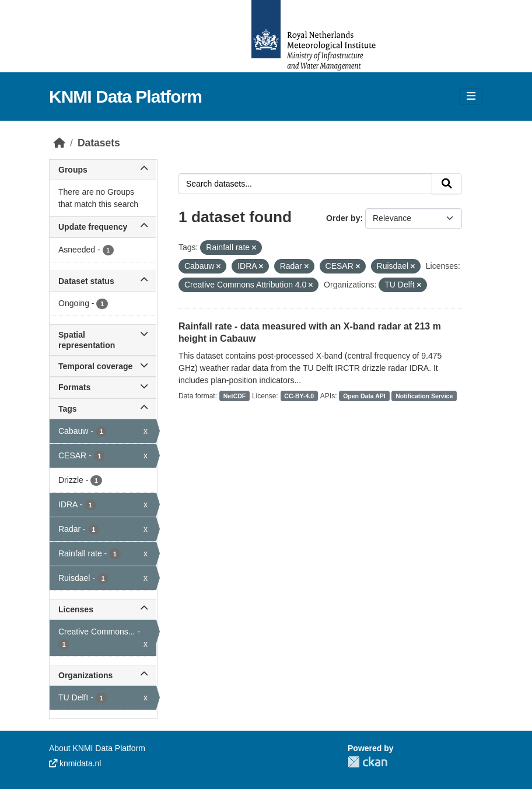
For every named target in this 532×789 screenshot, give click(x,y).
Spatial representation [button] (103, 340)
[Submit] (447, 184)
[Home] (60, 143)
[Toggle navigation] (471, 97)
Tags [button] (103, 409)
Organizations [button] (103, 675)
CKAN (367, 762)
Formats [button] (103, 387)
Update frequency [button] (103, 227)
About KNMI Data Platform (97, 748)
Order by (343, 218)
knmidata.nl (75, 763)
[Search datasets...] (305, 184)
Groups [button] (103, 170)
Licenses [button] (103, 609)
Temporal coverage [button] (103, 366)
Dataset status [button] (103, 281)
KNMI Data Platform (125, 97)
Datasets (99, 143)
